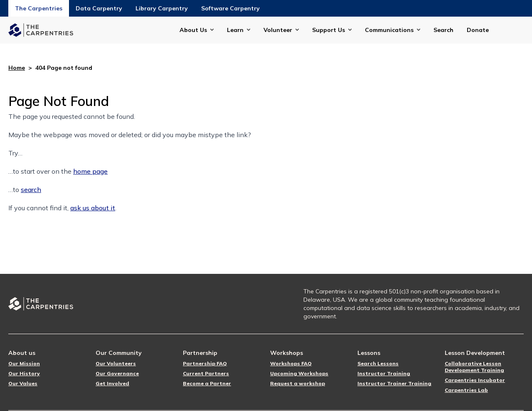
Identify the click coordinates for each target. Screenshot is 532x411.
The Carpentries (39, 8)
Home (17, 68)
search (31, 190)
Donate (478, 30)
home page (90, 171)
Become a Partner (207, 383)
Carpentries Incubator (475, 380)
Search (443, 30)
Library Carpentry (162, 8)
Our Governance (117, 373)
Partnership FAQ (205, 363)
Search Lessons (378, 363)
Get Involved (112, 383)
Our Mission (24, 363)
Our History (24, 373)
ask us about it (93, 208)
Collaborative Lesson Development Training (474, 367)
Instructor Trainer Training (394, 383)
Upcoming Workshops (299, 373)
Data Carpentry (99, 8)
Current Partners (206, 373)
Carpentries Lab (466, 390)
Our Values (23, 383)
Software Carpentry (230, 8)
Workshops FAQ (291, 363)
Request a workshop (298, 383)
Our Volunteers (116, 363)
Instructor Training (384, 373)
